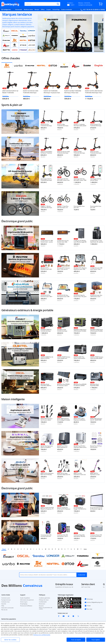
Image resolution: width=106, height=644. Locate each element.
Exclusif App (56, 10)
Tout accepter (76, 640)
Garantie (4, 604)
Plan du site (4, 610)
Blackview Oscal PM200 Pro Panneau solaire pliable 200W (63, 385)
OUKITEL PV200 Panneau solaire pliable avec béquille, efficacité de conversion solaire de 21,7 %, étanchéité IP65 (64, 358)
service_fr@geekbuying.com (94, 602)
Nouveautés (19, 10)
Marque (37, 10)
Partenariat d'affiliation (26, 606)
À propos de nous (6, 600)
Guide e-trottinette (67, 10)
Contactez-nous (5, 602)
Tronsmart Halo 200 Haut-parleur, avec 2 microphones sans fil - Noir (63, 536)
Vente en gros (24, 602)
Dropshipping (24, 604)
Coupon (49, 10)
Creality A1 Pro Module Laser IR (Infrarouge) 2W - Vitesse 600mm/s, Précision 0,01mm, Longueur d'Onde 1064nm (80, 241)
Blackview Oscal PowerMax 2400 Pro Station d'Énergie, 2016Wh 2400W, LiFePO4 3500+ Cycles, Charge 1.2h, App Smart (47, 385)
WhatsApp (89, 599)
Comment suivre (6, 598)
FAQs (3, 606)
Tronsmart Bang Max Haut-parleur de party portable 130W (79, 536)
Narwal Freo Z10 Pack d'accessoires (96, 447)
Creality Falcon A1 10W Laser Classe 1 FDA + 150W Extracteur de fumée (96, 269)
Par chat (88, 609)
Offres (43, 10)
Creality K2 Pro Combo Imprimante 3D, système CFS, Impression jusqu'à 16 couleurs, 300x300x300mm (97, 241)
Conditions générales (45, 598)
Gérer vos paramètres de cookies (46, 608)
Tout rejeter (96, 640)
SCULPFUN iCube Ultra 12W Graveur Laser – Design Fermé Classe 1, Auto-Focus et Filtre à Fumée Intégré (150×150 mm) (97, 296)
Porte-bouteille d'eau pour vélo (79, 207)
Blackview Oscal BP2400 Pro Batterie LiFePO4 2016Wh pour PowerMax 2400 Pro (80, 385)
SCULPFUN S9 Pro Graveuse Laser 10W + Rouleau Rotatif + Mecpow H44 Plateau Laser (47, 296)
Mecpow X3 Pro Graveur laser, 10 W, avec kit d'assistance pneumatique (64, 269)
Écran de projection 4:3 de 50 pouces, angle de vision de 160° (96, 508)
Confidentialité (43, 602)
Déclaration (42, 604)
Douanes (41, 606)
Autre (85, 549)
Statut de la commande (7, 608)
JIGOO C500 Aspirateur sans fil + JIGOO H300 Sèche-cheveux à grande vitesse (97, 419)
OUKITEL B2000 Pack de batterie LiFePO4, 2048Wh (47, 358)
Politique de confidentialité (42, 635)
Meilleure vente (28, 10)
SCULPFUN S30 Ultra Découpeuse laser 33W (63, 296)
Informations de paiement (27, 600)
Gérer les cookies (10, 640)
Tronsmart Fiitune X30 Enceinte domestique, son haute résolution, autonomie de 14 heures (97, 536)
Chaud (4, 549)
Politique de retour (44, 600)
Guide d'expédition (25, 598)
